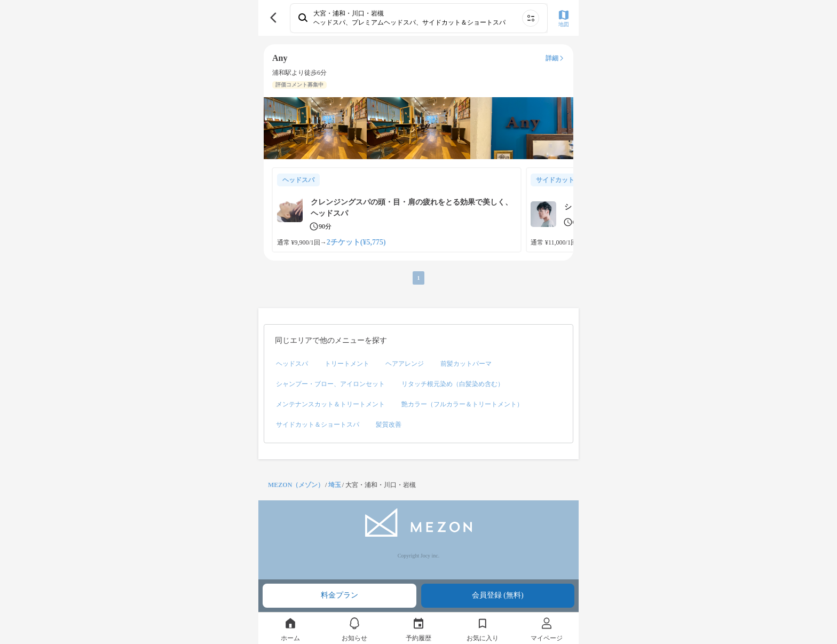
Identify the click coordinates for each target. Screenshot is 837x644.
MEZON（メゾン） (296, 485)
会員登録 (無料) (498, 595)
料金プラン (339, 595)
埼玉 (335, 485)
